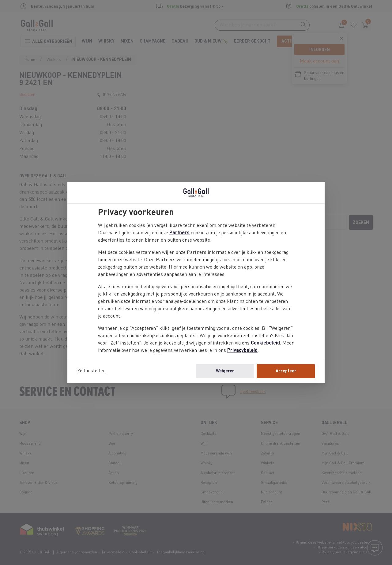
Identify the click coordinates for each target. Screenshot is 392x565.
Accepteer (286, 371)
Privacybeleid (242, 351)
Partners (179, 233)
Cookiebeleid (265, 343)
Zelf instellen (91, 371)
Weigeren (225, 371)
